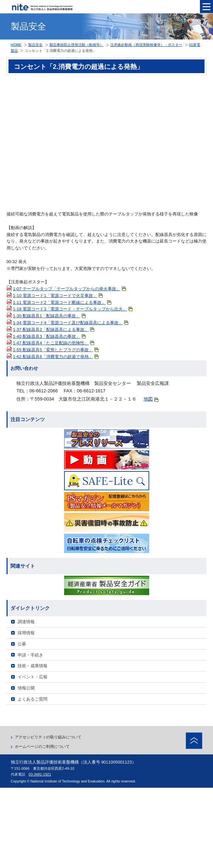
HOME (16, 45)
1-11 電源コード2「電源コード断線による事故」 (62, 302)
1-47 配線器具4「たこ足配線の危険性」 (54, 343)
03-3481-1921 (40, 774)
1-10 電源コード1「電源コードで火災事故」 (58, 296)
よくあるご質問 (33, 699)
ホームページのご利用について (42, 747)
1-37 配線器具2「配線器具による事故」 (54, 330)
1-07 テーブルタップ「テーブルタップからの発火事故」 (70, 289)
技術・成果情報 (33, 666)
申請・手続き (30, 655)
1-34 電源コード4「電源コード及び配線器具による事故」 (71, 323)
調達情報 (26, 622)
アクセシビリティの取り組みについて (48, 737)
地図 (151, 399)
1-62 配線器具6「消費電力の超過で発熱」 (56, 357)
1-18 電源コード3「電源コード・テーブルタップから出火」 (73, 309)
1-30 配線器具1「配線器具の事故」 (50, 316)
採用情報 (26, 633)
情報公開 (26, 688)
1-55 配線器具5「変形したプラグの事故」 (56, 350)
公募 (22, 644)
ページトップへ (194, 741)
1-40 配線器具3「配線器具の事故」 (50, 336)
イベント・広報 (33, 677)
